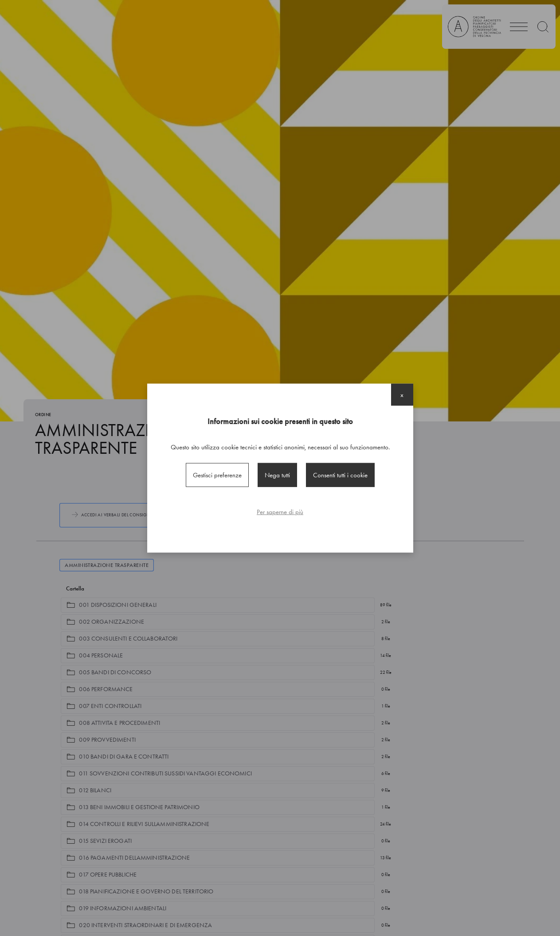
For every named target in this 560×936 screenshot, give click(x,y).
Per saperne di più (280, 512)
